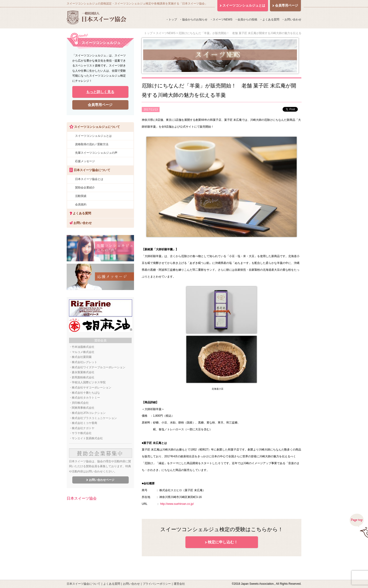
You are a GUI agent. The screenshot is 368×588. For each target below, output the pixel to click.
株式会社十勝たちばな (86, 393)
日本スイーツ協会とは (89, 179)
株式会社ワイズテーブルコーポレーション (99, 367)
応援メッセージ (85, 161)
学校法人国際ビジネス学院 (89, 382)
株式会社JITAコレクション (89, 413)
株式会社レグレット (84, 362)
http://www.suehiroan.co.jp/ (177, 504)
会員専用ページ (100, 105)
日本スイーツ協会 (82, 498)
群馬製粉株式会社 (83, 377)
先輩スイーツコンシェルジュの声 (96, 153)
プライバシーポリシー (157, 584)
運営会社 (179, 584)
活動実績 (81, 196)
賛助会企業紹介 (85, 188)
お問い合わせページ (102, 480)
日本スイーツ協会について (84, 584)
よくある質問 (271, 20)
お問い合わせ (293, 20)
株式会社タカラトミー (86, 398)
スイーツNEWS (222, 20)
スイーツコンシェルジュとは (93, 136)
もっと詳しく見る (100, 92)
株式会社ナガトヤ (83, 428)
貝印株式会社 (80, 403)
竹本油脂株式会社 (83, 347)
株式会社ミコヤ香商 (84, 423)
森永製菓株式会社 (83, 372)
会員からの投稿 (247, 20)
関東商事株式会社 (83, 408)
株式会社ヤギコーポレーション (92, 388)
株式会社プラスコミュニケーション (94, 418)
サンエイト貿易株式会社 (87, 438)
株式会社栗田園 (82, 357)
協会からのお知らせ (195, 20)
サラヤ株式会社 (82, 433)
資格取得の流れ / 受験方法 (92, 144)
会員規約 (81, 204)
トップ (173, 20)
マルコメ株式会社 (83, 352)
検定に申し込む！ (223, 542)
